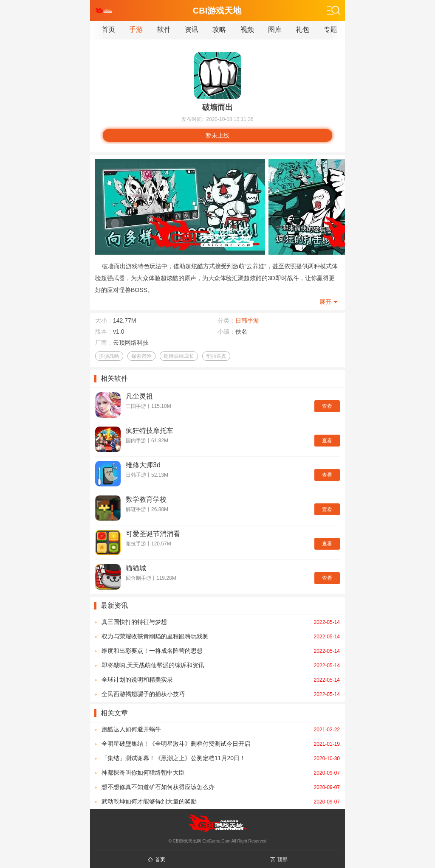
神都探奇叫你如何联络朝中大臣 (221, 772)
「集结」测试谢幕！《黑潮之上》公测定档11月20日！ (221, 758)
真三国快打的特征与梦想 (221, 622)
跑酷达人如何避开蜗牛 (221, 729)
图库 (275, 29)
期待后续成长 (179, 356)
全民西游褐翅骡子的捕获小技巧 (221, 694)
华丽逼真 (216, 356)
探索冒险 (141, 356)
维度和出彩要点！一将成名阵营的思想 (221, 651)
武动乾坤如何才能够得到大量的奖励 (221, 801)
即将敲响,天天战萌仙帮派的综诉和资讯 (221, 665)
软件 (164, 29)
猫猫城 (136, 568)
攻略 (219, 29)
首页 (108, 29)
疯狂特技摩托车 (150, 431)
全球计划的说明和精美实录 (221, 680)
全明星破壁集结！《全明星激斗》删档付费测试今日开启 (221, 744)
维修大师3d (143, 465)
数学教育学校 (146, 499)
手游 (136, 29)
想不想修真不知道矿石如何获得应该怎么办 (221, 787)
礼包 (302, 29)
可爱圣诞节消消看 (153, 534)
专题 (330, 29)
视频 (247, 29)
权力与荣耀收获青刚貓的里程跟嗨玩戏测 (221, 636)
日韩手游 (247, 320)
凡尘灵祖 (139, 396)
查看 (327, 406)
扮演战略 (109, 356)
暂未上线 (217, 135)
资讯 (192, 29)
